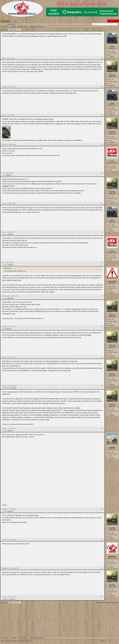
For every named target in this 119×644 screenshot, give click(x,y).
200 (113, 51)
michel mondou (7, 388)
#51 (102, 357)
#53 (102, 428)
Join (23, 21)
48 (113, 80)
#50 (102, 327)
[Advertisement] (59, 620)
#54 (102, 509)
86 (113, 452)
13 (113, 561)
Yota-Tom (112, 75)
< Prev (10, 30)
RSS (115, 641)
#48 (102, 263)
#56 (102, 568)
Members (15, 21)
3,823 (113, 286)
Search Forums (11, 24)
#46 (102, 204)
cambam (5, 431)
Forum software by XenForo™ (17, 641)
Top (110, 641)
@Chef (26, 179)
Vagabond (112, 447)
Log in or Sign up (113, 21)
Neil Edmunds (112, 281)
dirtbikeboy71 (112, 556)
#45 (102, 173)
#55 (102, 540)
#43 (102, 115)
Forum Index (6, 21)
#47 (102, 232)
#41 (102, 58)
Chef (112, 161)
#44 (102, 144)
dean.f (112, 46)
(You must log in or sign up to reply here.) (107, 602)
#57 (102, 597)
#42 (102, 87)
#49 (102, 296)
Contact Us (103, 641)
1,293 (113, 166)
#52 (102, 386)
